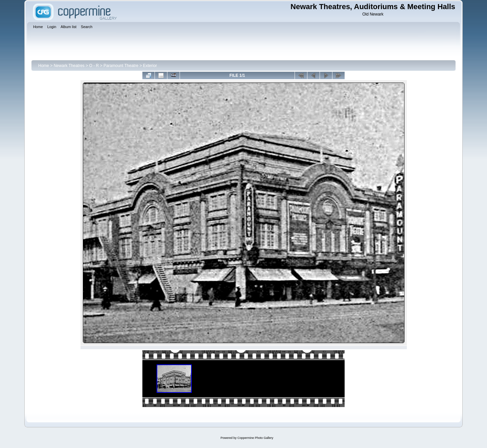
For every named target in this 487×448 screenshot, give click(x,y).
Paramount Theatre (121, 66)
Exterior (150, 66)
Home (44, 66)
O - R (94, 66)
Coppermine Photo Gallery (255, 438)
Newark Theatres (69, 66)
